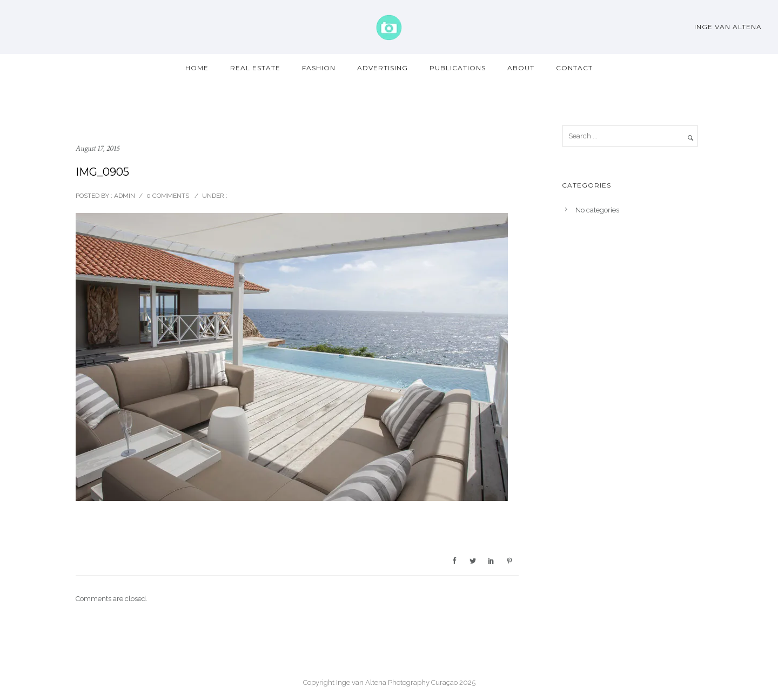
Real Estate (255, 68)
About (521, 68)
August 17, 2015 (98, 148)
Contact (574, 68)
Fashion (319, 68)
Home (197, 68)
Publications (458, 68)
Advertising (383, 68)
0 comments (168, 196)
